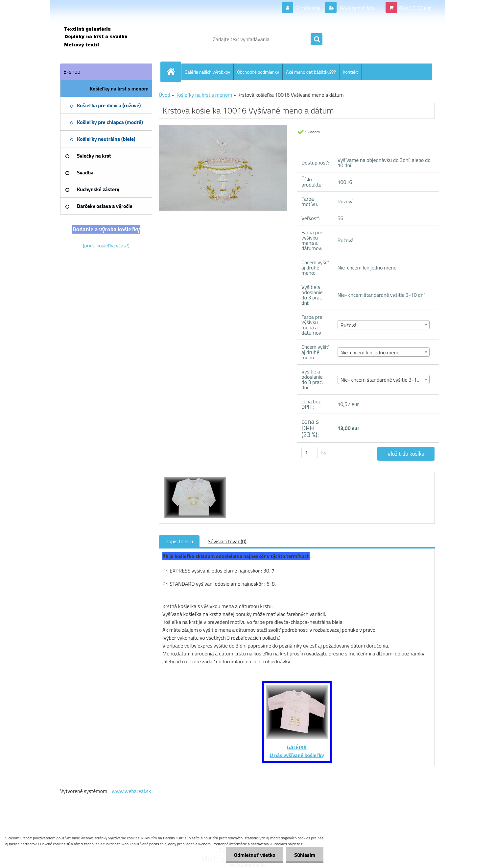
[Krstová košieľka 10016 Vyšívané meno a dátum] (194, 478)
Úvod (165, 95)
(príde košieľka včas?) (106, 245)
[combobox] (384, 325)
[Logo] (105, 39)
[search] (317, 39)
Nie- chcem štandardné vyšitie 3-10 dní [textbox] (384, 380)
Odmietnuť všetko (254, 855)
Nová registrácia (357, 8)
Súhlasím (305, 855)
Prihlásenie (308, 8)
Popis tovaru (179, 541)
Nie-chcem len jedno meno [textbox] (370, 352)
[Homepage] (174, 72)
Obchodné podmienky (258, 72)
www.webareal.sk (131, 791)
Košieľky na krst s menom (204, 95)
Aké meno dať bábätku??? (311, 72)
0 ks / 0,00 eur (415, 8)
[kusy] (310, 453)
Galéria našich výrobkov (207, 72)
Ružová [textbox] (349, 325)
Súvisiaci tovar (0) (227, 541)
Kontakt (350, 72)
